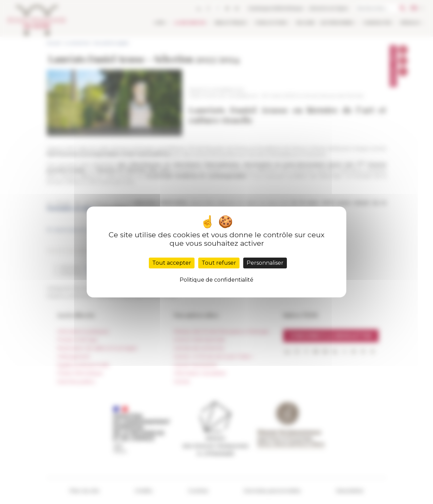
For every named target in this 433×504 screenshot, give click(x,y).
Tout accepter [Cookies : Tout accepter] (172, 263)
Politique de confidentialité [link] (216, 280)
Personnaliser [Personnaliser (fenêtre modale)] (265, 263)
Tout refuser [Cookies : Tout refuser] (219, 263)
